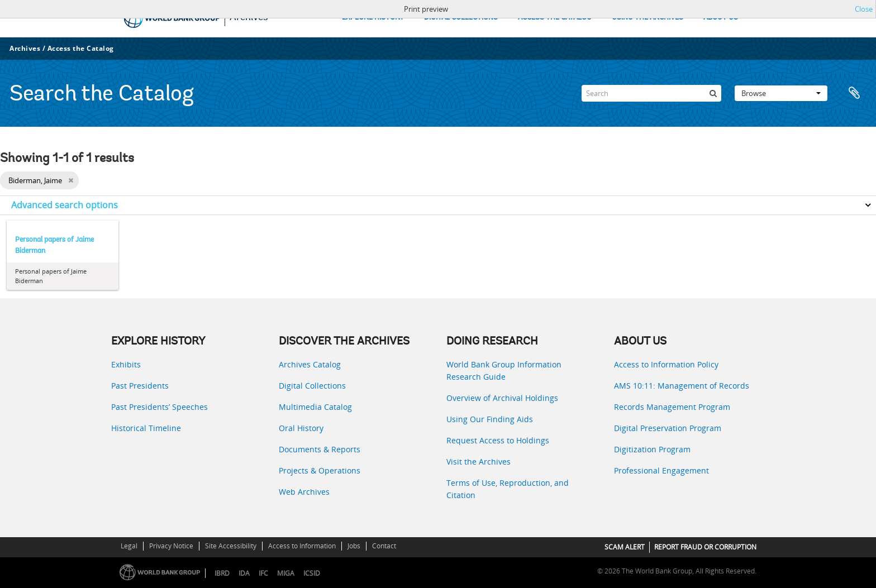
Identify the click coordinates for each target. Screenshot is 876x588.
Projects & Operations (320, 470)
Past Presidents (140, 386)
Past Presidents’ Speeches (160, 407)
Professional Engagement (661, 470)
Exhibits (126, 364)
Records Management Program (672, 407)
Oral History (301, 428)
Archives (25, 48)
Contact (384, 546)
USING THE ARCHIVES (648, 18)
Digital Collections (312, 386)
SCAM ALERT (625, 547)
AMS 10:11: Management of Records (682, 386)
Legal (129, 546)
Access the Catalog (81, 48)
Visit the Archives (479, 462)
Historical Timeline (146, 428)
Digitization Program (652, 449)
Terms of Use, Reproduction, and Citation (508, 489)
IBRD (222, 573)
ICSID (312, 573)
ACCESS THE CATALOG (555, 18)
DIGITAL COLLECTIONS (461, 18)
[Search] (651, 93)
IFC (263, 573)
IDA (244, 573)
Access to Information (302, 546)
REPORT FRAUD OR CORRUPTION (705, 547)
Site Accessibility (231, 546)
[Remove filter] (71, 180)
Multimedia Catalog (315, 407)
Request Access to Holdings (498, 440)
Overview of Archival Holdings (502, 398)
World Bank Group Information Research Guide (504, 371)
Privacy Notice (171, 546)
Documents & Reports (320, 449)
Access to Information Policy (666, 364)
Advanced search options (65, 205)
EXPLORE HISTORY (373, 18)
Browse (781, 93)
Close (864, 9)
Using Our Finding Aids (490, 419)
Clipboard (855, 93)
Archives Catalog (310, 364)
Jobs (354, 546)
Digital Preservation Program (668, 428)
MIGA (286, 573)
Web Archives (304, 492)
